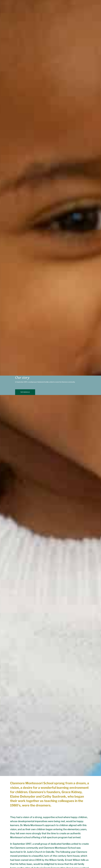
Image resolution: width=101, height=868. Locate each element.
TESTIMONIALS (25, 392)
